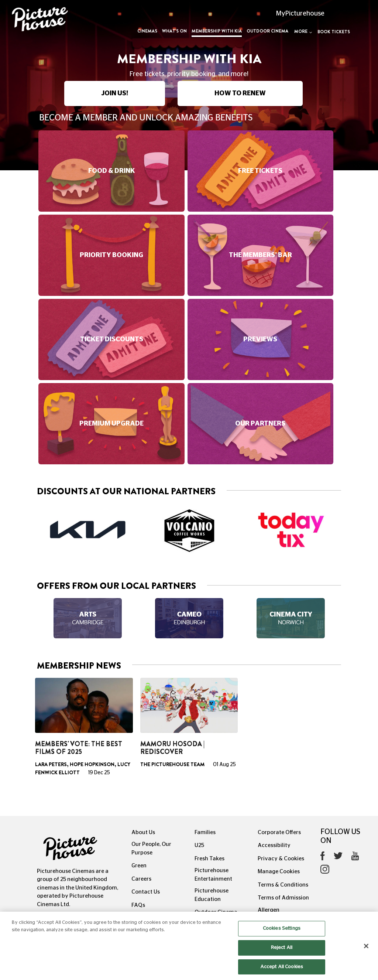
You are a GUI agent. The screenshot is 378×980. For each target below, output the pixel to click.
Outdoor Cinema (267, 31)
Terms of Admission (283, 898)
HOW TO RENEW (240, 93)
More (303, 31)
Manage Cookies (279, 872)
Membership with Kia (217, 31)
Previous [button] (37, 531)
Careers (141, 879)
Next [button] (341, 531)
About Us (143, 832)
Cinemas (147, 31)
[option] (88, 530)
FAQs (138, 905)
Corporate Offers (279, 832)
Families (205, 832)
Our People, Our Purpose (151, 848)
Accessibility (274, 845)
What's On (174, 31)
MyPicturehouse (300, 14)
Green (139, 866)
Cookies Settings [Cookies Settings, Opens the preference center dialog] (282, 939)
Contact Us (146, 892)
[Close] (366, 956)
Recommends (149, 918)
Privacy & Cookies (281, 859)
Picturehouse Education (212, 895)
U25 (199, 845)
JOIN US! (115, 93)
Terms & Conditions (283, 885)
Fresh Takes (209, 859)
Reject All (282, 958)
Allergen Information (273, 914)
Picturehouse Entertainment (213, 875)
